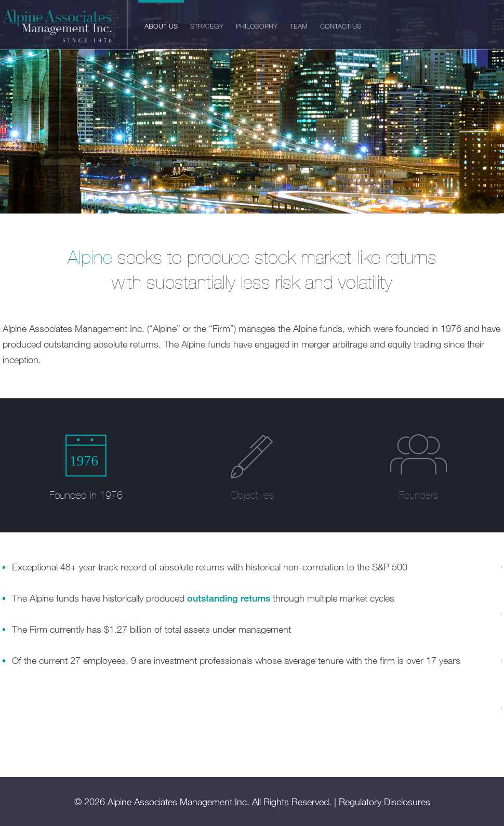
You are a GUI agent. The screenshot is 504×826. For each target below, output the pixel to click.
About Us (161, 26)
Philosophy (257, 26)
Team (299, 26)
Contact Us (341, 26)
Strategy (207, 26)
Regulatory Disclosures (384, 802)
